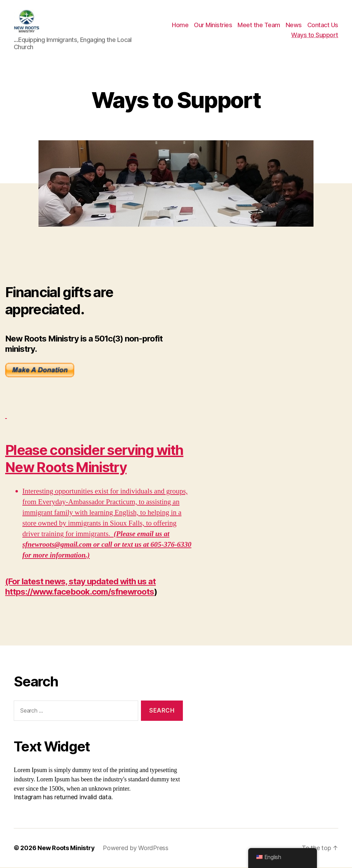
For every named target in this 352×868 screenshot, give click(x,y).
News (294, 25)
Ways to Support (315, 36)
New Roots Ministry (66, 849)
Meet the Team (259, 25)
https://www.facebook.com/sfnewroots (80, 592)
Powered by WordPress (136, 849)
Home (180, 25)
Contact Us (323, 25)
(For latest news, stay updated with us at (80, 582)
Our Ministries (213, 25)
